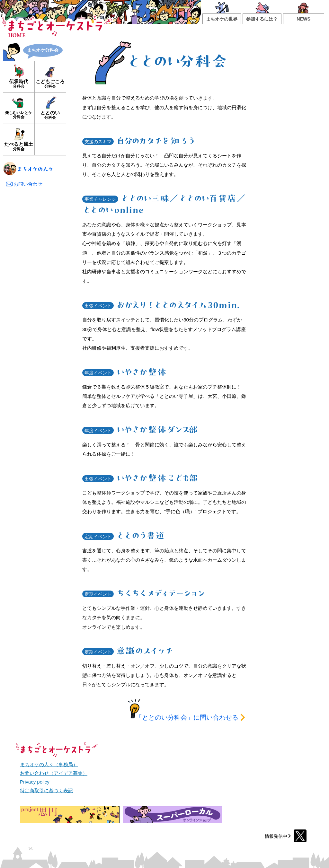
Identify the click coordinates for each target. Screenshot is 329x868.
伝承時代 (19, 84)
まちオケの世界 (222, 19)
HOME (17, 35)
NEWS (303, 19)
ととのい (50, 115)
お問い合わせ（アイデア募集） (54, 773)
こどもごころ (50, 84)
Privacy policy (35, 782)
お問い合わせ (24, 184)
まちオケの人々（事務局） (49, 764)
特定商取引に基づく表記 (46, 790)
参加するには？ (262, 19)
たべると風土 (19, 146)
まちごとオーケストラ (58, 25)
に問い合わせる (191, 717)
